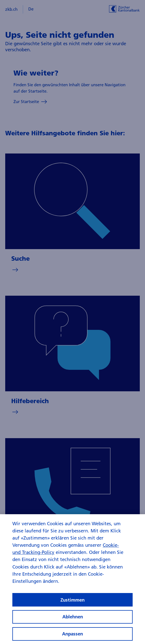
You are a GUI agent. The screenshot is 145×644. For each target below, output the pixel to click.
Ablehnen (73, 620)
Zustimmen (72, 603)
